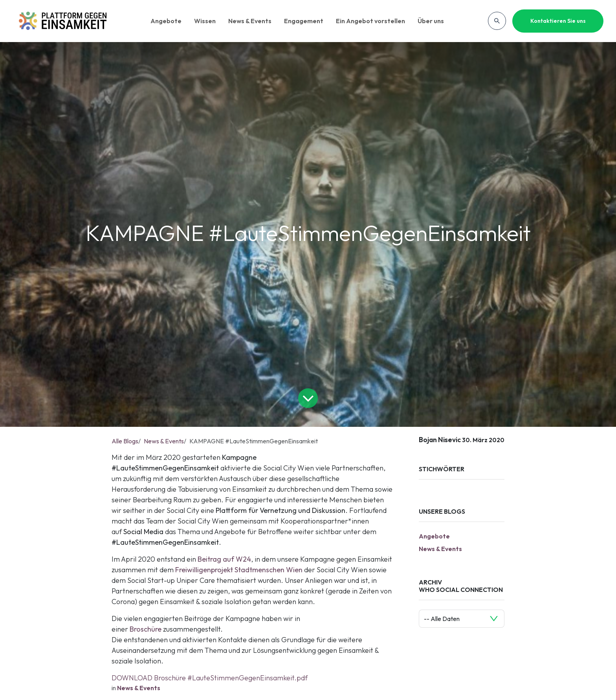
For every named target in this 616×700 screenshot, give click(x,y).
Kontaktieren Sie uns (558, 21)
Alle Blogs (125, 441)
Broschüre (146, 629)
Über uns (431, 21)
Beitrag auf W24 (224, 559)
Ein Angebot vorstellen (370, 21)
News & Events (250, 21)
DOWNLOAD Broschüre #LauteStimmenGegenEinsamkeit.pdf (210, 678)
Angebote (166, 21)
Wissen (205, 21)
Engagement (304, 21)
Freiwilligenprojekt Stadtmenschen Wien (239, 570)
